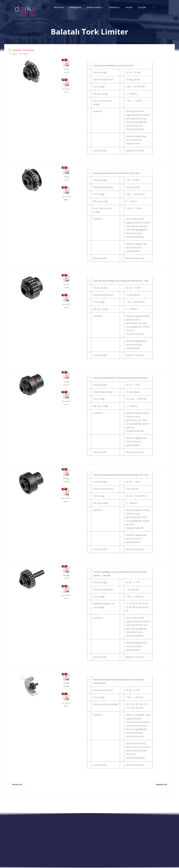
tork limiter (29, 50)
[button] (153, 8)
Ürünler (115, 7)
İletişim (142, 7)
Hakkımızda (75, 7)
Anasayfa (59, 7)
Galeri (129, 7)
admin (13, 54)
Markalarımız (95, 7)
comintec (17, 50)
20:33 (24, 54)
